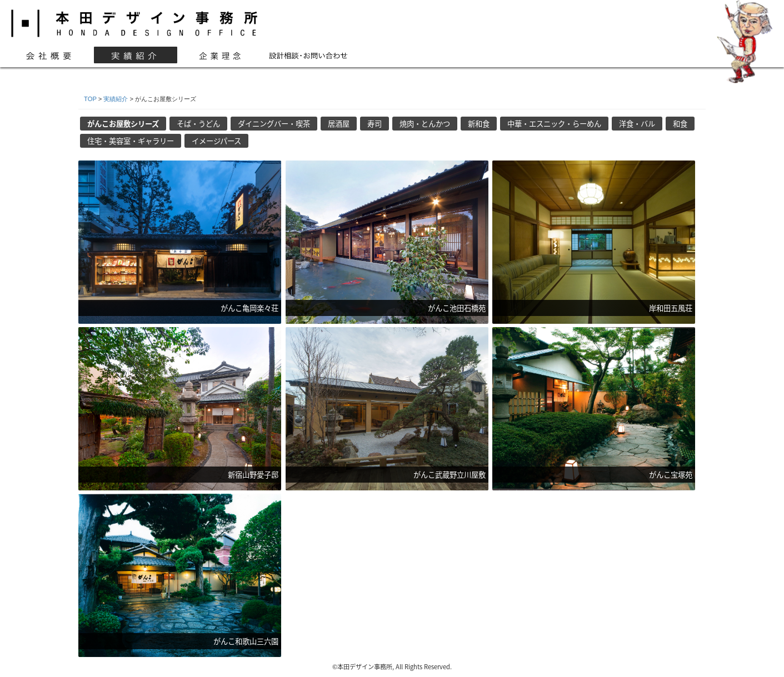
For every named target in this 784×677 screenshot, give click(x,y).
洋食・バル (637, 124)
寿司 (374, 124)
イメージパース (216, 141)
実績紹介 (116, 99)
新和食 (479, 124)
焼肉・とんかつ (425, 124)
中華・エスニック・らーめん (554, 124)
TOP (90, 99)
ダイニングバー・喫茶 (274, 124)
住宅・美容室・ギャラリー (131, 141)
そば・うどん (198, 124)
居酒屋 (339, 124)
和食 (680, 124)
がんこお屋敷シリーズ (123, 124)
